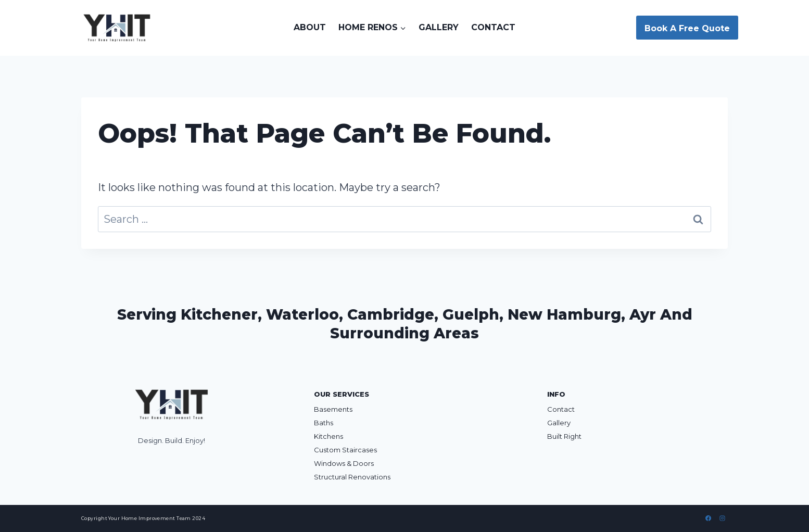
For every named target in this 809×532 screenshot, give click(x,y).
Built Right (564, 436)
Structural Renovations (352, 477)
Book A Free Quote (687, 28)
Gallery (439, 27)
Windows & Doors (344, 463)
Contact (493, 27)
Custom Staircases (345, 450)
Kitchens (328, 436)
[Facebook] (709, 518)
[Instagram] (722, 518)
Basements (333, 409)
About (310, 27)
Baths (324, 423)
